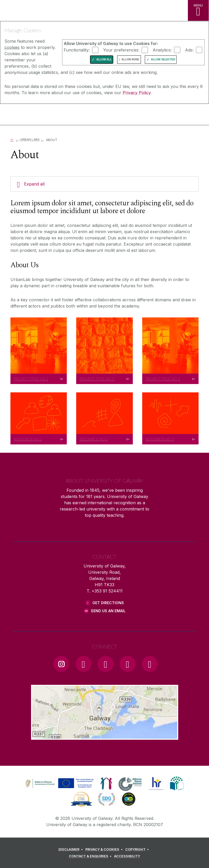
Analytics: (162, 50)
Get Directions (108, 603)
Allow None (130, 59)
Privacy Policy (137, 93)
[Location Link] (105, 736)
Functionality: (77, 50)
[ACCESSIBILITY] (127, 856)
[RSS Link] (150, 664)
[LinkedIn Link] (128, 664)
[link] (59, 783)
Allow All (104, 59)
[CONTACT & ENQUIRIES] (91, 856)
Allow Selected (163, 59)
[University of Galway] (27, 115)
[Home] (12, 140)
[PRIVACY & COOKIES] (105, 850)
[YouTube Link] (105, 664)
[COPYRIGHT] (138, 850)
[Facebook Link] (83, 664)
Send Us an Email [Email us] (108, 611)
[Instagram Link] (61, 664)
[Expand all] (105, 184)
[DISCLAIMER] (71, 850)
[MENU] (198, 10)
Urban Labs (30, 140)
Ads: (189, 50)
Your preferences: (121, 50)
